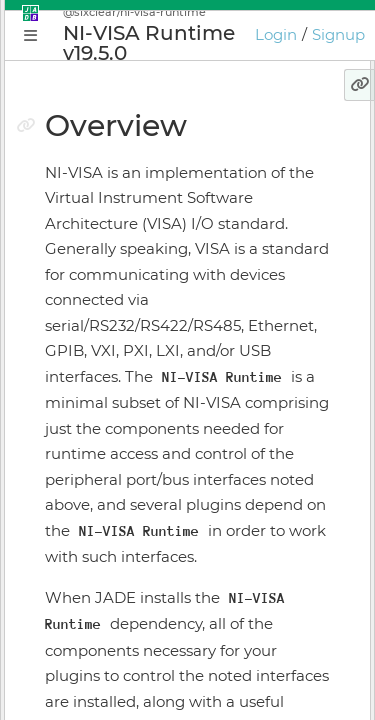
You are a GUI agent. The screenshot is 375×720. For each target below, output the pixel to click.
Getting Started (107, 313)
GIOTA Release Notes (125, 698)
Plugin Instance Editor (130, 383)
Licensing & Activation (130, 523)
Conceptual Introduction (139, 278)
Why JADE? (92, 243)
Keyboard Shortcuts (122, 593)
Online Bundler (106, 488)
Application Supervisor (132, 418)
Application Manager (125, 348)
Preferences (94, 628)
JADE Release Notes (122, 663)
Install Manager (105, 453)
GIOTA (72, 558)
